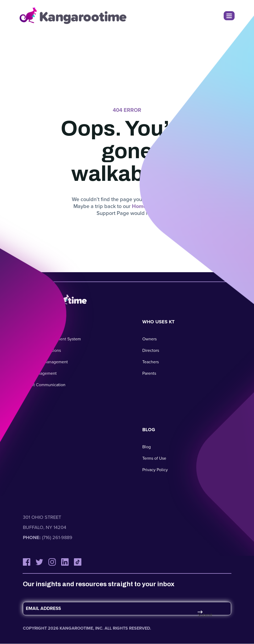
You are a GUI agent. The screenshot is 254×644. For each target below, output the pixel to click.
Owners (149, 339)
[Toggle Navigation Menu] (229, 16)
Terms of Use (154, 458)
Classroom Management (45, 362)
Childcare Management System (52, 339)
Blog (147, 447)
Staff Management (40, 373)
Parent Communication (44, 385)
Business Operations (42, 350)
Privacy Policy (155, 470)
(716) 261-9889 (57, 537)
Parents (149, 373)
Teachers (151, 362)
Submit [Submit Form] (204, 615)
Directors (151, 350)
